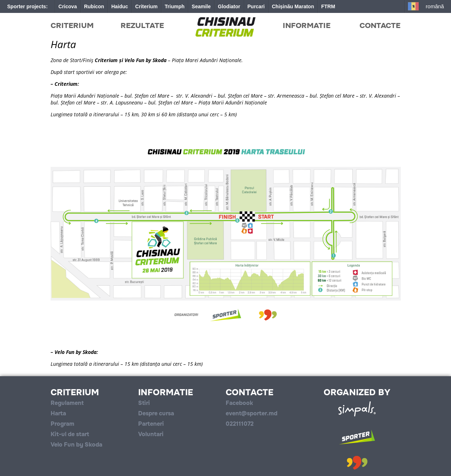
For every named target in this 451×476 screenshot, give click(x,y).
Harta (58, 413)
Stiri (144, 403)
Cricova (68, 6)
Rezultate (142, 25)
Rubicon (94, 6)
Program (62, 424)
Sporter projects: (27, 6)
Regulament (67, 403)
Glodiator (229, 6)
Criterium (146, 6)
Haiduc (120, 6)
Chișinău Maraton (293, 6)
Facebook (239, 403)
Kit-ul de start (70, 434)
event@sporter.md (252, 413)
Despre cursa (156, 413)
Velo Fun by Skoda (76, 445)
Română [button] (435, 6)
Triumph (175, 6)
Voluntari (151, 434)
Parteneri (151, 424)
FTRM (328, 6)
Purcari (256, 6)
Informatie (307, 25)
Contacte (380, 25)
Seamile (201, 6)
